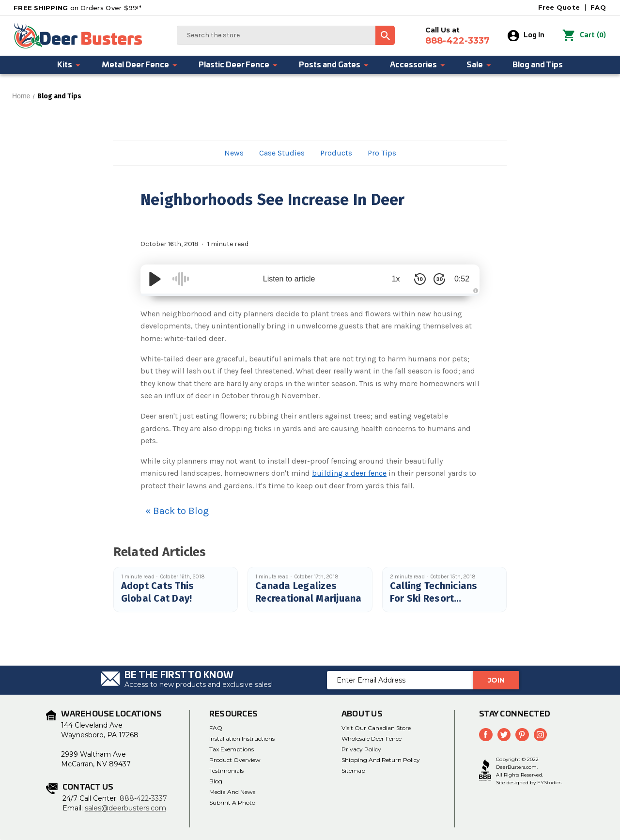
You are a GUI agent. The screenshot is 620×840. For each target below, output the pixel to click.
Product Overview (235, 760)
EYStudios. (550, 783)
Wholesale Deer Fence (372, 739)
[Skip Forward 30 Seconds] (436, 279)
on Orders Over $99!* (77, 8)
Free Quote (559, 7)
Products (336, 153)
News (234, 153)
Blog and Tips (538, 65)
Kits (69, 65)
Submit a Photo (232, 802)
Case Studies (282, 153)
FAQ (598, 7)
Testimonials (226, 770)
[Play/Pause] (155, 279)
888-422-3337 (143, 798)
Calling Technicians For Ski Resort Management (434, 598)
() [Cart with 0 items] (584, 36)
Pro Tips (382, 153)
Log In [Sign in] (526, 36)
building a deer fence (349, 473)
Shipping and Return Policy (381, 760)
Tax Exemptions (232, 749)
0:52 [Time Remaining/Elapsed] (460, 279)
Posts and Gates (334, 65)
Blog (216, 781)
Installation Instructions (242, 739)
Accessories (418, 65)
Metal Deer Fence (140, 65)
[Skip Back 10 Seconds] (417, 279)
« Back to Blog (177, 511)
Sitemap (353, 770)
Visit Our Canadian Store (376, 728)
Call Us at (457, 36)
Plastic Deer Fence (239, 65)
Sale (479, 65)
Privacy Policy (361, 749)
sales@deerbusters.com (125, 808)
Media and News (232, 792)
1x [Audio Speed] (393, 279)
